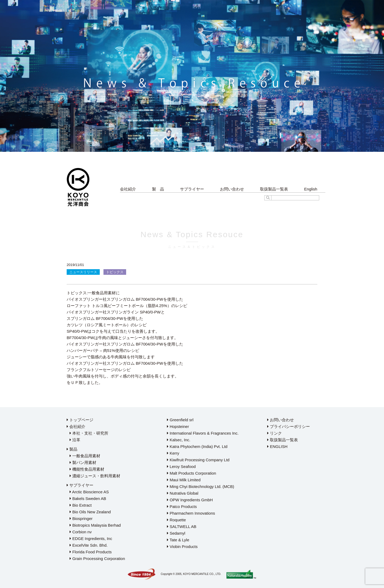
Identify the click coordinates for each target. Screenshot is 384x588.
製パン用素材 (83, 462)
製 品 (158, 189)
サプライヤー (192, 189)
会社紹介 (128, 189)
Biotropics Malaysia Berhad (95, 525)
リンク (275, 433)
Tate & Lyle (178, 540)
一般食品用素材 (85, 456)
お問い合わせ (232, 189)
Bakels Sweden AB (88, 498)
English (311, 189)
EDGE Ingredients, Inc (91, 539)
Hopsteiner (178, 426)
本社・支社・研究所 (89, 433)
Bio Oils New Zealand (90, 512)
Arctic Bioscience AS (89, 492)
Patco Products (182, 506)
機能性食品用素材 (87, 469)
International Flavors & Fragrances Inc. (203, 433)
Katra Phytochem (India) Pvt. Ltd (197, 446)
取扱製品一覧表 (274, 189)
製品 (72, 449)
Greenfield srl (180, 420)
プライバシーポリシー (289, 426)
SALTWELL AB (182, 527)
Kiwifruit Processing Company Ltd (198, 460)
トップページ (80, 420)
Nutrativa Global (183, 493)
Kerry (173, 453)
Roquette (176, 520)
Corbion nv (81, 532)
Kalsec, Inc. (179, 440)
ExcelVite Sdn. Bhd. (89, 545)
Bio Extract (81, 505)
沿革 (75, 440)
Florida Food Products (91, 552)
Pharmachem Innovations (191, 513)
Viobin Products (182, 547)
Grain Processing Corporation (97, 559)
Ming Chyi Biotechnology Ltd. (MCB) (201, 486)
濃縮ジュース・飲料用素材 (95, 476)
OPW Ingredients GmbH (190, 500)
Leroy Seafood (181, 466)
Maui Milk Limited (184, 480)
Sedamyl (176, 533)
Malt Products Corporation (191, 473)
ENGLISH (277, 446)
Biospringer (81, 519)
